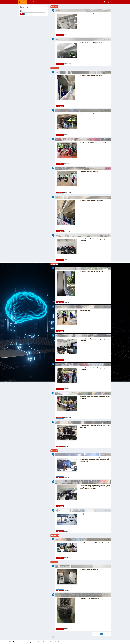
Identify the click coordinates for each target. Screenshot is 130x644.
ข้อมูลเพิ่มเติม (37, 2)
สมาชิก (30, 2)
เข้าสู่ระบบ (109, 2)
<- (94, 634)
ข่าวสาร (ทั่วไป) (60, 35)
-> (109, 634)
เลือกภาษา (45, 2)
